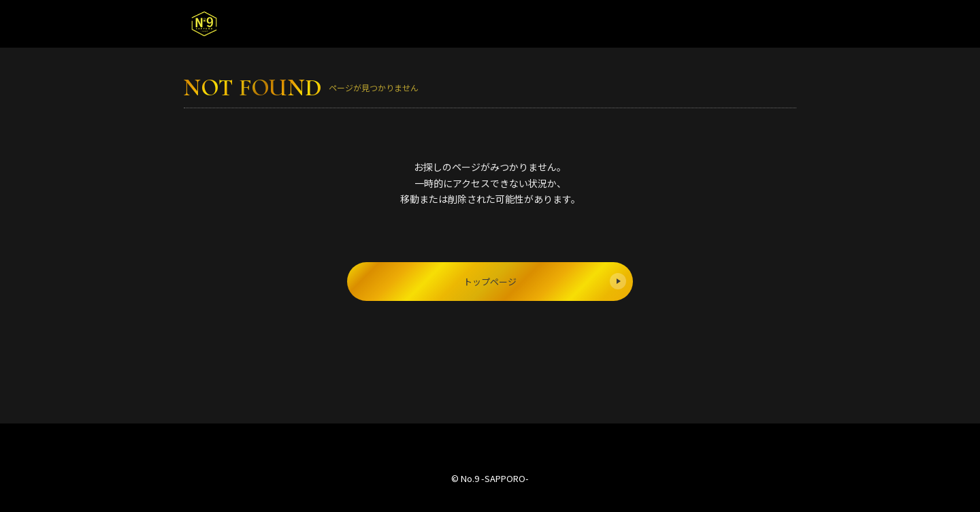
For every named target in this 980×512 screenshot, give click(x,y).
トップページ (545, 281)
